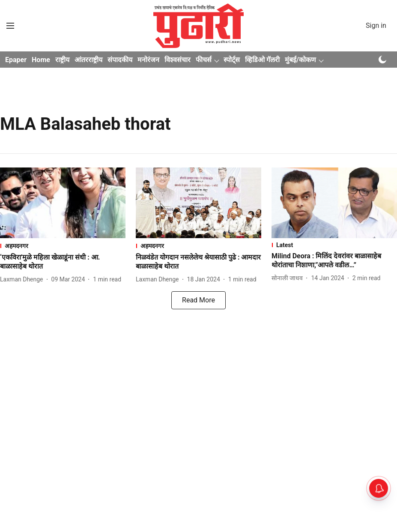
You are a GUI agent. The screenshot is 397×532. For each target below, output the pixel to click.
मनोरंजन (148, 60)
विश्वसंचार (178, 60)
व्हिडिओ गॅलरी (262, 60)
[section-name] (63, 246)
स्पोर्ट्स (232, 60)
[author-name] (23, 279)
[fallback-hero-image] (63, 203)
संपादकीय (120, 60)
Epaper (16, 60)
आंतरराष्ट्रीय (88, 60)
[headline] (63, 262)
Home (41, 60)
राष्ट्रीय (62, 60)
